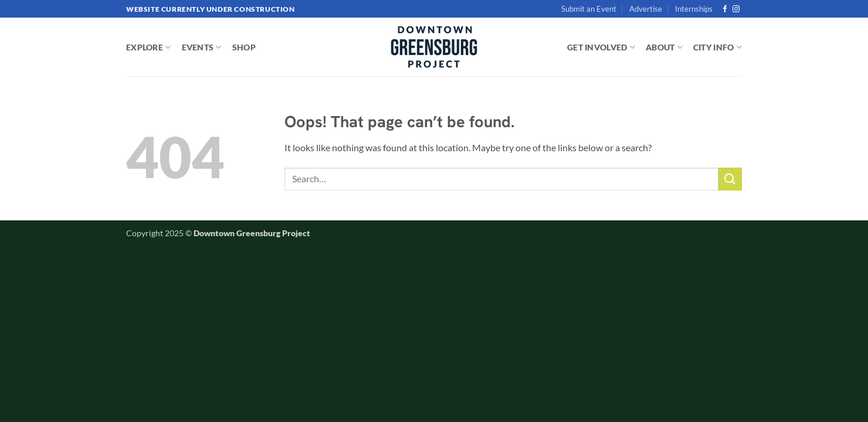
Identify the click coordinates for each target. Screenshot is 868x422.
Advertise (646, 9)
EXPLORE (149, 47)
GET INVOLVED (601, 47)
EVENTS (202, 47)
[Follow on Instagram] (736, 9)
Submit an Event (589, 9)
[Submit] (730, 179)
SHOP (244, 47)
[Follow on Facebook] (725, 9)
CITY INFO (718, 47)
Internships (694, 9)
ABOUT (664, 47)
